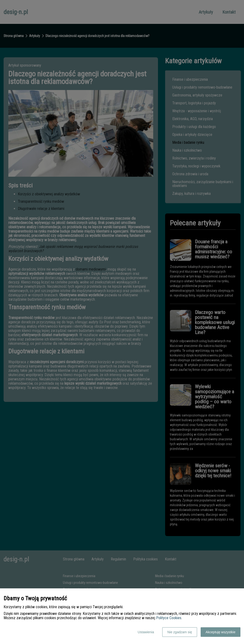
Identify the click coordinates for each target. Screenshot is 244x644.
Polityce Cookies (169, 618)
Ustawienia (146, 632)
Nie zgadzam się (180, 632)
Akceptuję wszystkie (221, 632)
